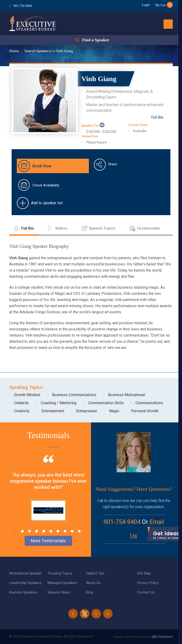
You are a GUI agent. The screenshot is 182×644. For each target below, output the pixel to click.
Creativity (22, 411)
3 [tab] (30, 531)
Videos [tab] (61, 228)
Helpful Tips (95, 573)
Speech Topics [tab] (102, 228)
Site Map (144, 573)
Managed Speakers (62, 583)
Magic (114, 411)
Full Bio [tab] (27, 228)
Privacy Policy (148, 583)
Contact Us (146, 592)
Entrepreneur (87, 411)
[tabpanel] (48, 494)
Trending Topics (60, 573)
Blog (89, 592)
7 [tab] (58, 531)
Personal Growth (145, 411)
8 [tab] (65, 531)
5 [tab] (44, 531)
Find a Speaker (96, 40)
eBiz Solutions (162, 637)
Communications (149, 403)
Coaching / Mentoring (59, 403)
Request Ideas (59, 592)
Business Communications (74, 395)
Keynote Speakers (23, 592)
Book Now (42, 166)
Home (14, 51)
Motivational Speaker (25, 573)
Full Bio (157, 117)
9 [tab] (72, 531)
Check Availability (46, 185)
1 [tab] (15, 531)
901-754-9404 (23, 6)
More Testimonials (48, 541)
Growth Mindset (27, 395)
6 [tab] (51, 531)
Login (145, 5)
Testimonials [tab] (148, 228)
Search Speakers (38, 51)
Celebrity (21, 403)
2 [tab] (22, 531)
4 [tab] (37, 531)
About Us (93, 583)
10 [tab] (79, 531)
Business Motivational (127, 395)
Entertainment (53, 411)
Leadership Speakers (25, 583)
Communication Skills (106, 403)
